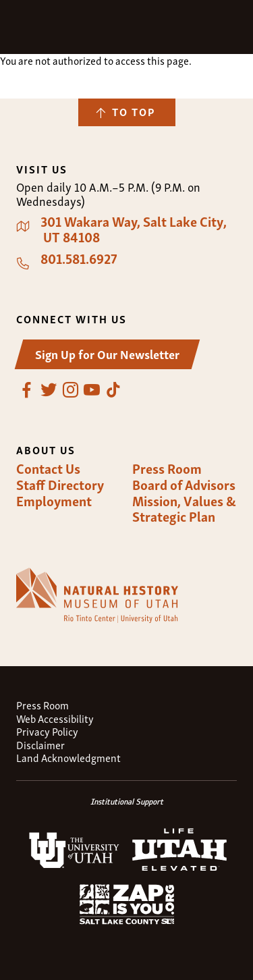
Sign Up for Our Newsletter (107, 353)
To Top (134, 111)
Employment (54, 501)
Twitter (49, 390)
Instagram (70, 390)
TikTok (113, 390)
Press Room (167, 468)
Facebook (27, 390)
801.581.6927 (79, 258)
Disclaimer (40, 745)
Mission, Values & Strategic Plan (184, 509)
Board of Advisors (184, 485)
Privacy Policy (47, 731)
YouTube (92, 390)
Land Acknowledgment (68, 758)
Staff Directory (60, 485)
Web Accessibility (55, 718)
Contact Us (48, 468)
